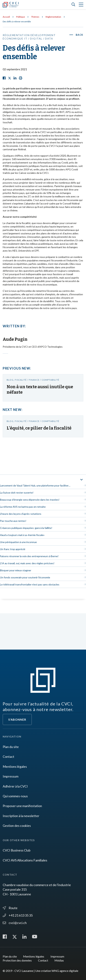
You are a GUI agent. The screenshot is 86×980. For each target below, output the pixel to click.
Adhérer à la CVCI (15, 786)
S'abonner (17, 719)
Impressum (11, 776)
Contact (8, 757)
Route (10, 908)
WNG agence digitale (65, 971)
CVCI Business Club (17, 850)
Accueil (6, 17)
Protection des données (17, 960)
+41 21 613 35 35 (18, 915)
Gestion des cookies (17, 826)
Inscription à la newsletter (21, 816)
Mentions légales (15, 766)
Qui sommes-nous (15, 796)
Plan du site (11, 747)
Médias (59, 960)
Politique (21, 17)
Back (80, 35)
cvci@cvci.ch (15, 923)
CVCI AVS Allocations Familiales (25, 860)
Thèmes (35, 17)
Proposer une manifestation (22, 806)
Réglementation (53, 17)
